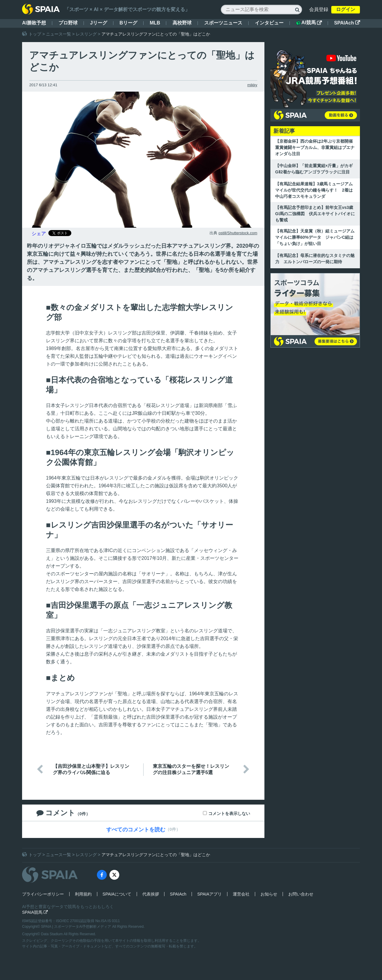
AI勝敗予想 (34, 23)
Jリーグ (99, 23)
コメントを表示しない (229, 813)
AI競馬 (309, 23)
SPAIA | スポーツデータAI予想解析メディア (77, 927)
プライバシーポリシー (43, 894)
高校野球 (182, 23)
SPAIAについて (117, 894)
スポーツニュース (223, 23)
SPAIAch (347, 23)
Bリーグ (128, 23)
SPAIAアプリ (210, 894)
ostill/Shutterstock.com (238, 233)
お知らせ (269, 894)
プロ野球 (68, 23)
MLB (155, 23)
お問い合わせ (301, 894)
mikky (252, 85)
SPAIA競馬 (35, 912)
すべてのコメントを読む (136, 830)
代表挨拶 (151, 894)
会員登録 (319, 9)
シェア (39, 234)
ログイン (346, 9)
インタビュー (269, 23)
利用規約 (83, 894)
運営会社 (241, 894)
